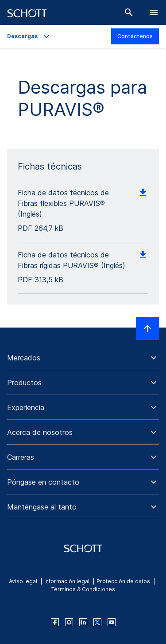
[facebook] (55, 622)
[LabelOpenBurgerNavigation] (154, 12)
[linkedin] (83, 622)
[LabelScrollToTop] (147, 328)
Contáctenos (135, 36)
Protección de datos (123, 581)
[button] (83, 358)
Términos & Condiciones (83, 589)
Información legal (67, 581)
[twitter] (97, 622)
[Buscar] (129, 12)
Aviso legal (23, 581)
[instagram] (69, 622)
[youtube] (112, 622)
